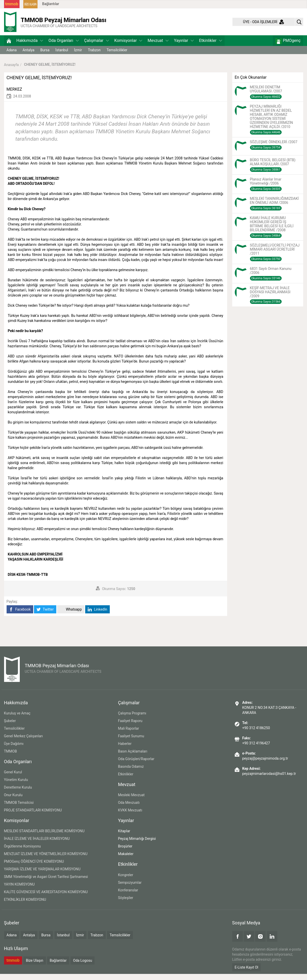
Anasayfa (11, 71)
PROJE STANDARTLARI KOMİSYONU (33, 816)
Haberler (125, 750)
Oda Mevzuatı (129, 809)
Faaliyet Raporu (130, 727)
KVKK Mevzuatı (130, 816)
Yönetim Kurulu (16, 786)
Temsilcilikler (117, 56)
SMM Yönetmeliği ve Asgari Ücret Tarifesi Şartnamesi (46, 883)
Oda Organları (64, 47)
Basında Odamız (131, 773)
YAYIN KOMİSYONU (19, 890)
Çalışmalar (97, 47)
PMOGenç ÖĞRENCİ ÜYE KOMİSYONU (34, 868)
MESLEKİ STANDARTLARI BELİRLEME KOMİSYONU (44, 837)
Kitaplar (124, 837)
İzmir (78, 56)
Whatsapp (71, 615)
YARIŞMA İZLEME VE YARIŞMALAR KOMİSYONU (42, 875)
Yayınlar (184, 47)
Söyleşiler (125, 904)
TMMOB (11, 757)
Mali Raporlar (128, 734)
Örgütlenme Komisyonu (23, 852)
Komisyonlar (128, 47)
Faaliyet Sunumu (131, 742)
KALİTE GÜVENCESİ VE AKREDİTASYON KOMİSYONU (46, 898)
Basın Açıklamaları (132, 757)
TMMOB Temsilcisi (19, 809)
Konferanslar (128, 896)
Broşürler (125, 852)
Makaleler (126, 860)
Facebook (20, 615)
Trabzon (94, 56)
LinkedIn (97, 615)
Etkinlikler (211, 47)
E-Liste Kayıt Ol (247, 973)
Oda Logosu (83, 967)
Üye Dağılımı (14, 750)
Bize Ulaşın (34, 967)
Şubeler (10, 727)
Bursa (45, 56)
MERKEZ (14, 95)
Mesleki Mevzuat (131, 801)
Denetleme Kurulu (18, 793)
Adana (12, 56)
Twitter (45, 615)
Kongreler (125, 881)
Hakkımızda (30, 47)
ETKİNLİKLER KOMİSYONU (25, 906)
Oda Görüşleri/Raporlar (136, 765)
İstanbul (62, 56)
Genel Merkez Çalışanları (24, 742)
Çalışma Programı (132, 719)
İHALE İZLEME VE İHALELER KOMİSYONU (37, 845)
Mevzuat (158, 47)
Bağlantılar (51, 4)
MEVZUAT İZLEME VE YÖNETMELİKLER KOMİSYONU (46, 860)
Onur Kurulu (13, 801)
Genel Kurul (13, 778)
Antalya (29, 56)
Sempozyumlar (130, 889)
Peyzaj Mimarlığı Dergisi (137, 845)
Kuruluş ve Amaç (17, 719)
